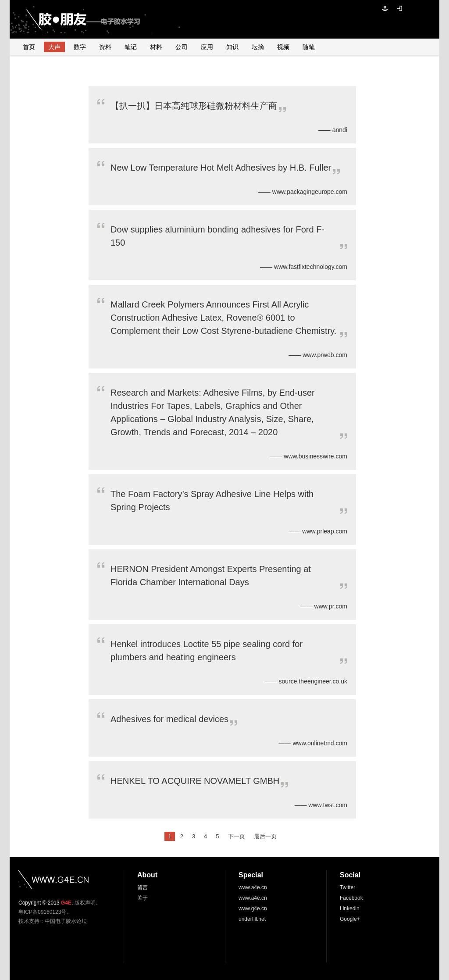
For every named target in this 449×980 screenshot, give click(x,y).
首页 (29, 47)
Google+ (350, 919)
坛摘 (258, 47)
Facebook (351, 898)
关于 (143, 898)
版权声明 (85, 903)
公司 (182, 47)
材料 (156, 47)
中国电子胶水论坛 (66, 921)
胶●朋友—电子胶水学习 (71, 19)
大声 (54, 47)
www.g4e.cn (253, 908)
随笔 (309, 47)
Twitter (347, 887)
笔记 (131, 47)
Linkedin (350, 908)
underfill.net (252, 919)
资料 (105, 47)
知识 (232, 47)
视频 (283, 47)
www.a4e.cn (253, 887)
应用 (207, 47)
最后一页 (265, 836)
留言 (143, 887)
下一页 (237, 836)
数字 (80, 47)
